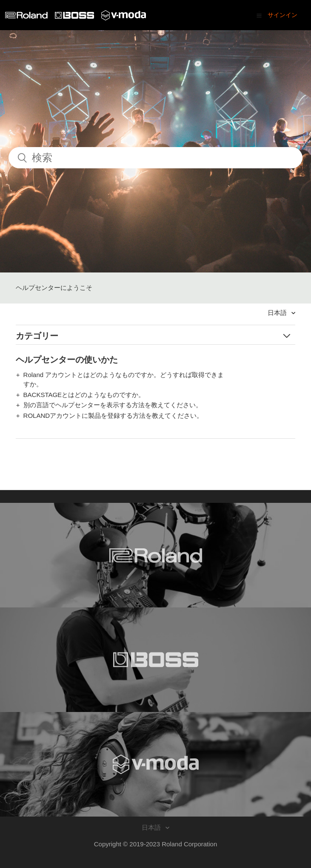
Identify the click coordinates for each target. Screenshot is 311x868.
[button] (259, 15)
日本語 (278, 313)
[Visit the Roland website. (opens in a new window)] (155, 555)
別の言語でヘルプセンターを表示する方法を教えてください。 (113, 405)
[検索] (155, 158)
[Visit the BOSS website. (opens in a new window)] (155, 660)
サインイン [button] (282, 15)
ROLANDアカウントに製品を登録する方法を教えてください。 (113, 416)
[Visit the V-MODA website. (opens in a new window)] (155, 764)
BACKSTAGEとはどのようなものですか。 (84, 395)
